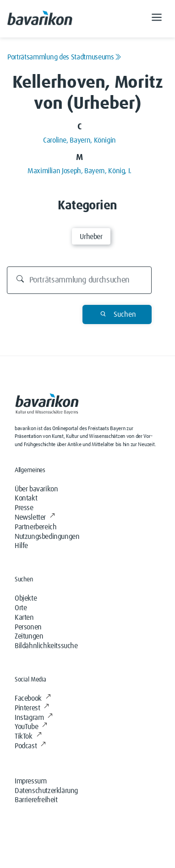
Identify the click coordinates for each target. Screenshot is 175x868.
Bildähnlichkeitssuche (46, 646)
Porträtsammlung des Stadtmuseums (64, 57)
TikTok (28, 736)
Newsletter (35, 517)
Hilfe (21, 546)
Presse (24, 508)
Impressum (30, 781)
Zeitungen (29, 636)
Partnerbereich (36, 527)
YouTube (31, 727)
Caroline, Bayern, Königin (79, 140)
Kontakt (26, 498)
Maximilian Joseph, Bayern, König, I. (79, 171)
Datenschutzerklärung (46, 791)
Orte (21, 608)
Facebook (33, 698)
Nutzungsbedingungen (47, 537)
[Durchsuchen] (79, 280)
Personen (28, 627)
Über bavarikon (36, 489)
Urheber (91, 237)
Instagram (34, 718)
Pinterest (32, 708)
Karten (24, 618)
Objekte (26, 598)
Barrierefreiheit (36, 800)
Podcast (30, 746)
